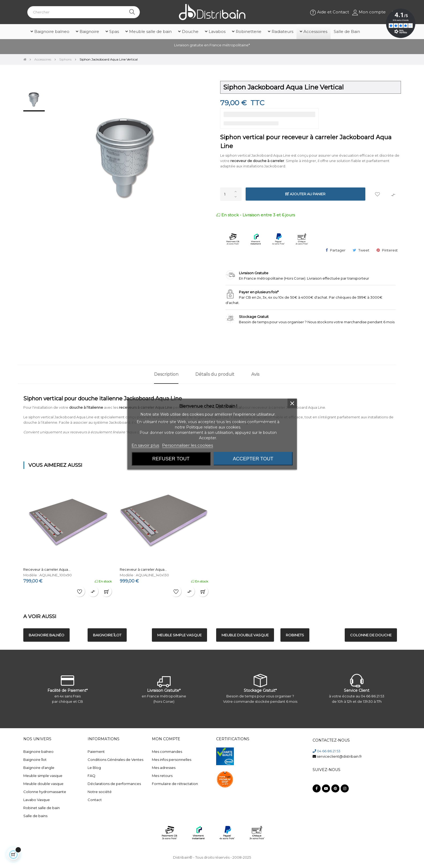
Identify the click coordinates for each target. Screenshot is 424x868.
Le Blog (94, 768)
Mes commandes (167, 751)
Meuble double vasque (43, 784)
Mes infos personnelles (172, 760)
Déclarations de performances (114, 784)
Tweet (364, 250)
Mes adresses (164, 768)
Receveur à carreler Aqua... (47, 569)
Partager (338, 250)
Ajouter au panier (305, 194)
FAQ (91, 776)
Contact (95, 800)
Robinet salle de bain (42, 808)
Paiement (96, 751)
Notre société (100, 792)
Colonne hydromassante (45, 792)
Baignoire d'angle (39, 768)
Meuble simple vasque (43, 776)
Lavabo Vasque (37, 800)
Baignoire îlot (35, 760)
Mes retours (162, 776)
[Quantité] (231, 194)
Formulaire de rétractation (175, 784)
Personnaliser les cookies (187, 445)
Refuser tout (171, 459)
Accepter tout (253, 459)
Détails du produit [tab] (215, 374)
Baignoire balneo (38, 751)
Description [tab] (166, 374)
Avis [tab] (255, 374)
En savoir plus (145, 445)
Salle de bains (35, 816)
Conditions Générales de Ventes (115, 760)
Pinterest (390, 250)
